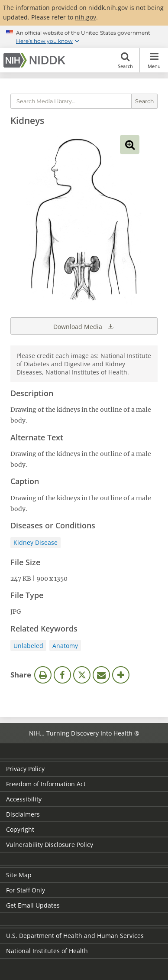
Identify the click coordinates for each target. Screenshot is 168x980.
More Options (121, 675)
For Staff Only (26, 890)
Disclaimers (23, 814)
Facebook (62, 675)
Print (43, 675)
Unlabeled (28, 646)
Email (101, 675)
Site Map (19, 875)
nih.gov (86, 17)
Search (125, 60)
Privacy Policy (25, 769)
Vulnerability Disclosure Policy (50, 845)
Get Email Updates (33, 905)
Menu (154, 60)
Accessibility (24, 799)
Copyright (20, 829)
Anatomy (65, 646)
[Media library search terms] (71, 101)
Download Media (84, 326)
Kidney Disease (36, 542)
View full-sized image (130, 145)
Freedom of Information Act (46, 784)
